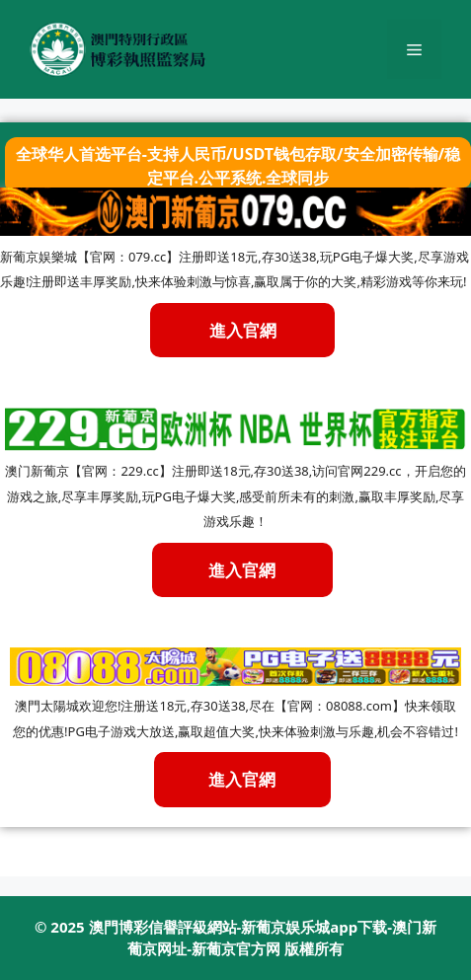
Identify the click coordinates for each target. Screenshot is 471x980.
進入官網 (242, 570)
